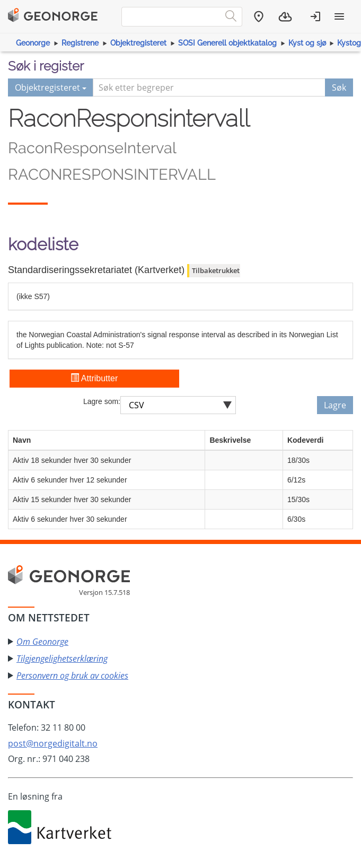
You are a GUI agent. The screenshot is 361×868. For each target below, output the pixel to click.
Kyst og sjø (307, 43)
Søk (339, 87)
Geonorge (33, 43)
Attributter (94, 378)
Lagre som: (102, 401)
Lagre (335, 405)
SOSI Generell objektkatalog (227, 43)
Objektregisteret (138, 43)
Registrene (80, 43)
